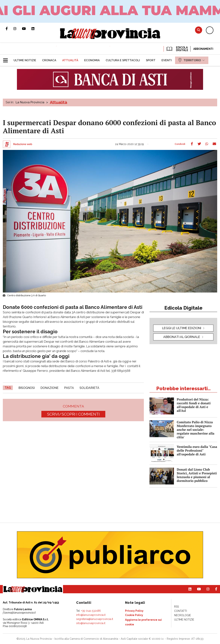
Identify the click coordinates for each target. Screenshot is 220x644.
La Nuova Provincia (30, 102)
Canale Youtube (27, 29)
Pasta (69, 388)
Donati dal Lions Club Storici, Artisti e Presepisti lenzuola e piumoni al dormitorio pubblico (197, 475)
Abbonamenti (203, 49)
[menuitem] (25, 60)
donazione (49, 388)
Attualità (58, 102)
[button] (7, 59)
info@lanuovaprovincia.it (91, 615)
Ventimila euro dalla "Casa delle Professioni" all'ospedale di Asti (197, 450)
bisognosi (27, 388)
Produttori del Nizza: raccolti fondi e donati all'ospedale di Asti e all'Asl (194, 405)
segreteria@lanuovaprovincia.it (95, 619)
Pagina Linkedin (36, 29)
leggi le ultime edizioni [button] (182, 328)
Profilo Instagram (18, 29)
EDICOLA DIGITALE (177, 49)
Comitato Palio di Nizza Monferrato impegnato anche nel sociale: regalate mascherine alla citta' (196, 430)
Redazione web (23, 144)
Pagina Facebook (9, 29)
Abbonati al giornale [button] (182, 337)
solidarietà (89, 388)
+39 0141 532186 (91, 611)
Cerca (199, 30)
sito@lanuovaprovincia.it (91, 623)
